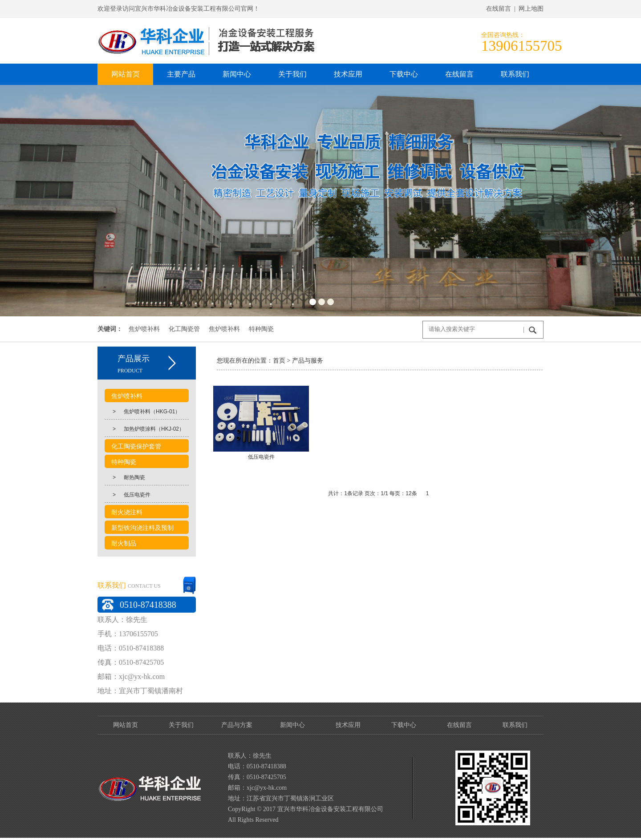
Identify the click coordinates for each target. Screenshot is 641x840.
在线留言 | (502, 9)
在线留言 (459, 725)
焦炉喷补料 (144, 329)
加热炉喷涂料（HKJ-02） (144, 429)
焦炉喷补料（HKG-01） (142, 412)
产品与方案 (237, 725)
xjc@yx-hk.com (142, 676)
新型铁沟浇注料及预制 (142, 528)
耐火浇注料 (127, 512)
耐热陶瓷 (125, 477)
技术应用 (348, 725)
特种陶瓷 (261, 329)
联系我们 (515, 725)
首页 (263, 361)
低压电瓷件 (128, 495)
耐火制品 (124, 543)
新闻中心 (292, 725)
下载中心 (404, 725)
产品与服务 (291, 361)
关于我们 (181, 725)
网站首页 (126, 725)
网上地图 (531, 9)
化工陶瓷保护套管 (136, 446)
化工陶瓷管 (184, 329)
